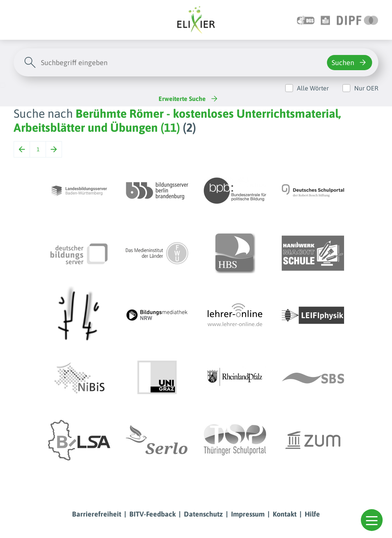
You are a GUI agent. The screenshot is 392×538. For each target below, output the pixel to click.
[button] (372, 520)
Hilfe (312, 514)
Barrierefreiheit (97, 514)
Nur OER (366, 88)
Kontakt (285, 514)
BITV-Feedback (153, 514)
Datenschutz (203, 514)
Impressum (248, 514)
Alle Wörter (313, 88)
